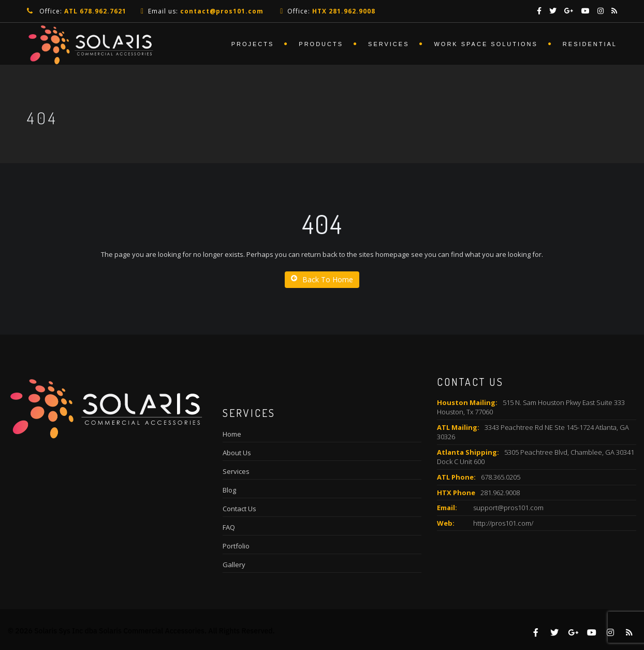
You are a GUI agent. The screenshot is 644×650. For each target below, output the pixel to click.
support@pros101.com (508, 508)
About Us (237, 453)
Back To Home (322, 279)
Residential (590, 44)
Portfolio (236, 546)
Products (321, 44)
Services (389, 44)
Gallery (234, 565)
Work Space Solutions (486, 44)
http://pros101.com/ (503, 523)
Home (232, 434)
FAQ (229, 527)
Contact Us (239, 509)
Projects (253, 44)
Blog (229, 490)
